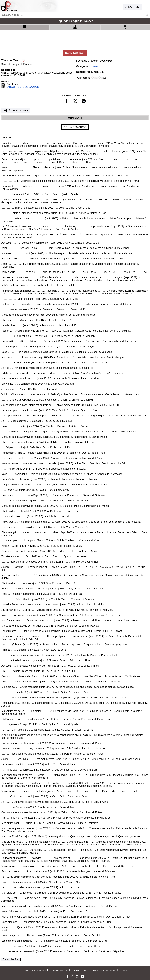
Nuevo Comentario (16, 110)
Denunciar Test (11, 959)
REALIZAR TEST (75, 53)
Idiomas (94, 66)
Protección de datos (80, 970)
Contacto (124, 970)
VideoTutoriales (39, 970)
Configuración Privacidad (104, 970)
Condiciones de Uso (59, 970)
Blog (26, 970)
